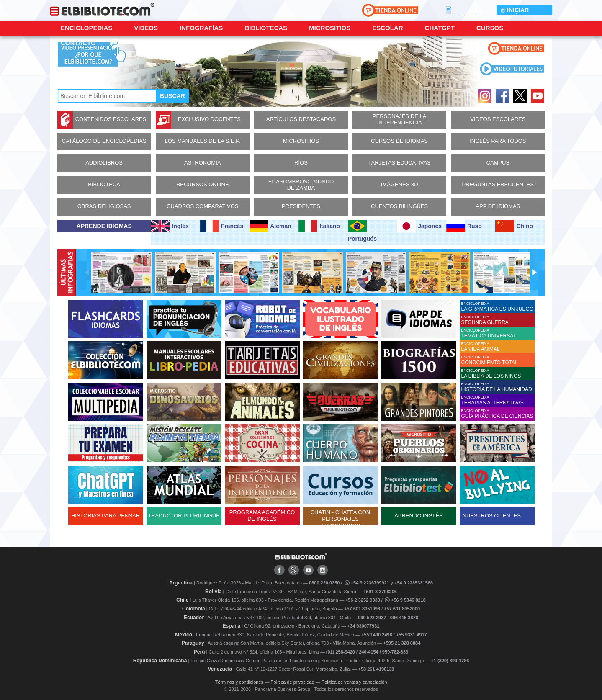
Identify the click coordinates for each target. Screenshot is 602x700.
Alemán (270, 226)
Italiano (319, 226)
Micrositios (330, 28)
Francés (222, 226)
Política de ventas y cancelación (354, 682)
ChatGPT (440, 28)
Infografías (201, 28)
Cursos (490, 28)
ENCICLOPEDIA (498, 307)
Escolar (387, 28)
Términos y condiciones (239, 682)
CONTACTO (78, 43)
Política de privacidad (292, 682)
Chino (514, 226)
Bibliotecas (266, 28)
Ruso (464, 226)
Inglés (170, 226)
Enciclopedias (86, 28)
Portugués (362, 231)
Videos (146, 28)
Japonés (419, 226)
